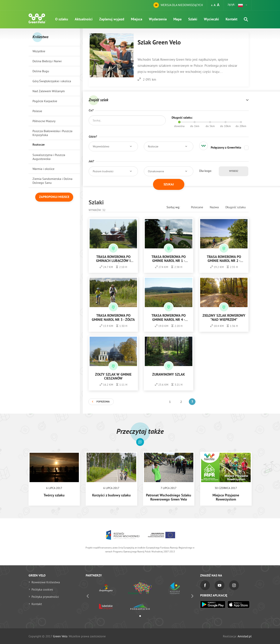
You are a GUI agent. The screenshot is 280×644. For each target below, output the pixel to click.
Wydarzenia (158, 19)
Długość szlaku (236, 207)
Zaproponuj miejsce (54, 197)
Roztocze (39, 145)
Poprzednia (103, 402)
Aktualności (84, 19)
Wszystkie (39, 51)
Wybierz (234, 171)
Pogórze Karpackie (45, 101)
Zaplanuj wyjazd (112, 19)
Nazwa (214, 207)
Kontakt (231, 19)
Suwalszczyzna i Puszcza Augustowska (49, 157)
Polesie (37, 111)
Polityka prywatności (45, 597)
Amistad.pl (245, 636)
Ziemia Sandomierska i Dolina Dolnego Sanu (52, 181)
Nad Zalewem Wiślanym (49, 91)
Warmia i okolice (43, 169)
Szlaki (193, 19)
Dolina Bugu (41, 71)
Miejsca (137, 19)
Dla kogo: (206, 171)
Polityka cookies (42, 589)
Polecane (197, 207)
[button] (243, 5)
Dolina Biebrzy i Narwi (47, 61)
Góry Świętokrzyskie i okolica (52, 81)
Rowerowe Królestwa (46, 582)
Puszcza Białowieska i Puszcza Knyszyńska (52, 133)
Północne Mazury (44, 121)
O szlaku (62, 19)
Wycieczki (211, 19)
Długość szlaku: (182, 118)
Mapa (177, 19)
